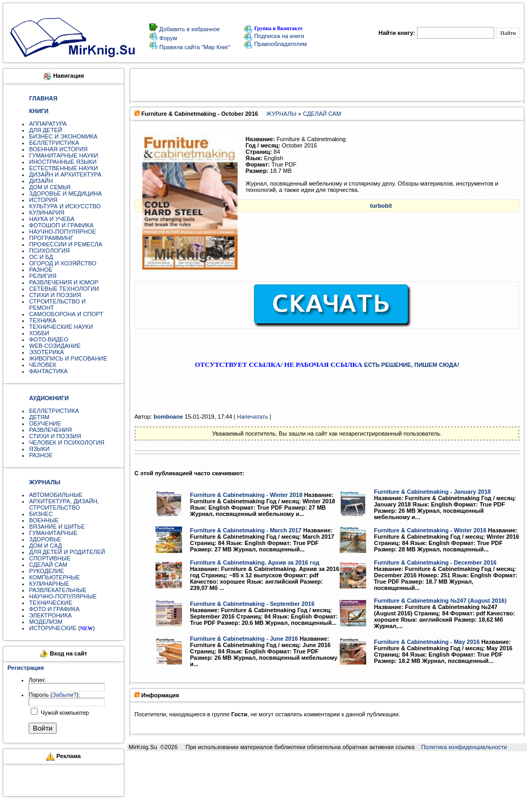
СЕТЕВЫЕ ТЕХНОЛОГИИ (64, 289)
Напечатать (253, 417)
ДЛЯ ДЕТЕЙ (46, 130)
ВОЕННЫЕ (44, 520)
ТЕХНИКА (43, 320)
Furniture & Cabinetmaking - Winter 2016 (430, 530)
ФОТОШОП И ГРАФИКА (61, 225)
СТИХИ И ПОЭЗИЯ (55, 295)
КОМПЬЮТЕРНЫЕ (54, 577)
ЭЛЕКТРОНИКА (50, 615)
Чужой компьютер (64, 713)
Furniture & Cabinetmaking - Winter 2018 (246, 495)
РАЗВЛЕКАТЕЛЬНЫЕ (58, 590)
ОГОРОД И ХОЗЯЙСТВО (63, 263)
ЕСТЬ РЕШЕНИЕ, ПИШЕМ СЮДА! (412, 365)
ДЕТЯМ (39, 417)
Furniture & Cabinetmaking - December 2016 (435, 562)
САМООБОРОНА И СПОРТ (66, 314)
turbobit (381, 206)
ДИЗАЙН (41, 181)
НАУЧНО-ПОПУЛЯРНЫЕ (63, 596)
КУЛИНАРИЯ (47, 213)
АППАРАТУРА (48, 124)
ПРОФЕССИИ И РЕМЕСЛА (66, 244)
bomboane (168, 417)
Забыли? (65, 695)
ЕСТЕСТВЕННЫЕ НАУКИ (63, 168)
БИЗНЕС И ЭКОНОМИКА (63, 136)
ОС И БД (41, 257)
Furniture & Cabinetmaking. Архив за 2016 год (255, 562)
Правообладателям (275, 44)
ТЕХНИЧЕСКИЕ (51, 603)
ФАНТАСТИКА (48, 371)
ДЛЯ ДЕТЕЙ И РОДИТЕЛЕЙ (67, 552)
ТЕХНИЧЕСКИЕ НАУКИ (61, 327)
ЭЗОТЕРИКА (47, 352)
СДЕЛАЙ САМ (48, 565)
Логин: (37, 680)
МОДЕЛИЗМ (46, 622)
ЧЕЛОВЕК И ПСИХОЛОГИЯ (67, 442)
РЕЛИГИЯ (43, 276)
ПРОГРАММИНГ (51, 238)
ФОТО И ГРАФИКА (54, 609)
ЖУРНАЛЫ (281, 114)
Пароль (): (54, 695)
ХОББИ (39, 333)
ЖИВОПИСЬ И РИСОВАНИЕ (68, 358)
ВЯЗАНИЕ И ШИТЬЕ (57, 527)
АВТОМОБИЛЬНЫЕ (56, 495)
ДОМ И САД (46, 546)
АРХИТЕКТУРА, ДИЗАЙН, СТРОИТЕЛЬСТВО (64, 504)
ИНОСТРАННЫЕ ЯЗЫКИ (63, 162)
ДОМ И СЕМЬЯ (50, 187)
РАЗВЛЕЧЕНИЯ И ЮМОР (64, 282)
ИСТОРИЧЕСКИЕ (53, 628)
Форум (167, 38)
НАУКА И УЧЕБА (52, 219)
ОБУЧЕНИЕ (45, 423)
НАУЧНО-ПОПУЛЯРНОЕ (63, 232)
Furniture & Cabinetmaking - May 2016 (427, 642)
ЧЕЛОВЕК (43, 365)
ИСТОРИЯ (43, 200)
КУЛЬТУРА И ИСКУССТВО (65, 206)
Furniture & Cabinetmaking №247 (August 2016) (440, 601)
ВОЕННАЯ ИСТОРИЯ (58, 149)
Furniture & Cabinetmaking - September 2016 (252, 604)
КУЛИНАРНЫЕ (49, 584)
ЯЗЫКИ (39, 449)
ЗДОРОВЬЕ (45, 539)
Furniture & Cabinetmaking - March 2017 (246, 530)
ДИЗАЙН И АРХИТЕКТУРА (65, 174)
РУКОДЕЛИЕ (47, 571)
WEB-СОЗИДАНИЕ (55, 346)
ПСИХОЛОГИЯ (49, 251)
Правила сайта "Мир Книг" (194, 47)
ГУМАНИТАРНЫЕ (53, 533)
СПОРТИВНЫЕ (50, 558)
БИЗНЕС (41, 514)
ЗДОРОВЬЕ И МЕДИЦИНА (65, 193)
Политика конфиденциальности (464, 747)
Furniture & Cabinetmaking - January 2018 (433, 492)
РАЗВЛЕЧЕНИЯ (51, 430)
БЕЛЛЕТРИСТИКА (54, 143)
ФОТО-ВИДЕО (49, 339)
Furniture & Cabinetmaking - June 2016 (244, 639)
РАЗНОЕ (41, 270)
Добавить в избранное (189, 29)
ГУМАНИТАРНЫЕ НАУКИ (64, 155)
